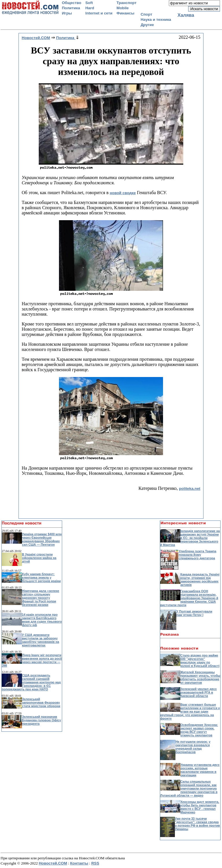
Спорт (146, 14)
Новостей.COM (53, 863)
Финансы (125, 13)
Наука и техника (156, 20)
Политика (71, 8)
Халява (186, 15)
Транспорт (126, 3)
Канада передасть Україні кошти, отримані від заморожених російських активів (200, 580)
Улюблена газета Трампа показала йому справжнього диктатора (197, 555)
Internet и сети (99, 13)
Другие (147, 25)
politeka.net (190, 489)
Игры (67, 13)
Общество (72, 3)
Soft (89, 3)
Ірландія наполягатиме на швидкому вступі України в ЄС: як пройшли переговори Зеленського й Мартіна (190, 538)
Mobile (123, 8)
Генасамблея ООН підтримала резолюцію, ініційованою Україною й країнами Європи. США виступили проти (189, 598)
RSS (95, 863)
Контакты (79, 863)
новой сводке (123, 193)
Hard (90, 8)
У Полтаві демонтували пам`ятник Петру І (194, 613)
